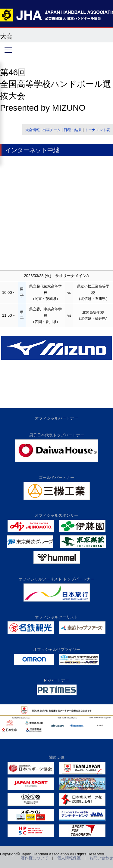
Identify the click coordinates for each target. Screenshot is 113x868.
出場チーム (52, 130)
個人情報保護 (69, 858)
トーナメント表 (97, 130)
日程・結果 (73, 130)
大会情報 (33, 130)
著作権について (35, 858)
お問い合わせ (101, 858)
